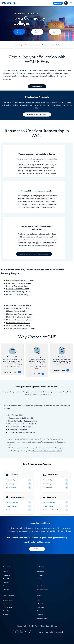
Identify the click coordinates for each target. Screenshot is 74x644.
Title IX (39, 582)
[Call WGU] (66, 3)
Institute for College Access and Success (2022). (47, 451)
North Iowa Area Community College (20, 320)
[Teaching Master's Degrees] (56, 506)
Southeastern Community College (18, 323)
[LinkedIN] (13, 632)
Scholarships (19, 45)
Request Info (56, 45)
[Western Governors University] (9, 3)
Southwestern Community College (18, 326)
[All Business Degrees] (19, 487)
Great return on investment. (18, 430)
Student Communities (43, 618)
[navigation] (71, 3)
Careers (5, 586)
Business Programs (8, 600)
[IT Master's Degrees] (56, 484)
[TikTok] (29, 632)
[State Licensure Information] (56, 510)
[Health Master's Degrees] (19, 506)
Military (39, 600)
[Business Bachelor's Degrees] (19, 480)
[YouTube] (25, 632)
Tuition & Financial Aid (32, 45)
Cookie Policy (34, 626)
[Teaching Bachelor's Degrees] (56, 502)
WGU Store (6, 590)
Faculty (39, 611)
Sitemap (54, 626)
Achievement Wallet (42, 590)
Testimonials (40, 615)
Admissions (45, 45)
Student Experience (8, 607)
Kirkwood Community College (17, 311)
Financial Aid (41, 607)
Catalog (39, 579)
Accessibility (6, 575)
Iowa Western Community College (19, 305)
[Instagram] (21, 632)
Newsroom (6, 582)
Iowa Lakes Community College (18, 294)
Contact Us (45, 626)
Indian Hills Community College (18, 289)
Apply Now (58, 3)
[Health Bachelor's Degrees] (19, 502)
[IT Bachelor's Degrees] (56, 480)
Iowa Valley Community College (18, 308)
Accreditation (7, 579)
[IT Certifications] (56, 487)
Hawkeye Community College (17, 286)
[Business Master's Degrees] (19, 484)
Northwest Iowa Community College (19, 317)
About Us (6, 571)
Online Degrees (7, 611)
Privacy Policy (22, 626)
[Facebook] (17, 632)
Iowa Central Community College (18, 291)
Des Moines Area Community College (20, 280)
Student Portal (41, 571)
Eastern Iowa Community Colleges (19, 283)
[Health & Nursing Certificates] (19, 510)
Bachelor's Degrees (8, 604)
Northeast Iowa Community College (19, 314)
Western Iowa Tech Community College (20, 328)
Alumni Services (41, 586)
